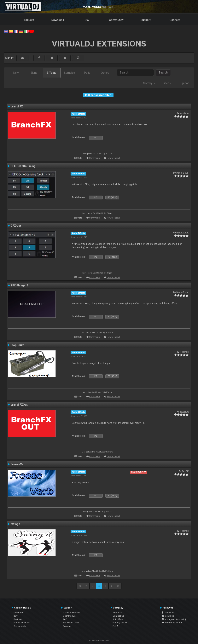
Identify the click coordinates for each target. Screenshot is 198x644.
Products (28, 20)
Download (58, 20)
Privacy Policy (120, 623)
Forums (67, 626)
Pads (87, 73)
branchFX (17, 106)
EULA (115, 626)
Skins (34, 73)
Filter (167, 83)
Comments (95, 158)
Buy (87, 20)
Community (116, 20)
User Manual (70, 616)
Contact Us (118, 616)
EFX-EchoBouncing (23, 166)
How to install (113, 158)
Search (163, 73)
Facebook (168, 613)
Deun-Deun (182, 173)
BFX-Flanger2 (19, 285)
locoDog (184, 113)
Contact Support (71, 613)
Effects (52, 73)
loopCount (17, 345)
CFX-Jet (16, 226)
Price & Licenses (22, 623)
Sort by (149, 83)
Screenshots (20, 626)
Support (146, 20)
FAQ (65, 619)
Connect (175, 20)
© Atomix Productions (99, 641)
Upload (185, 83)
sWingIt (15, 524)
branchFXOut (19, 405)
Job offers (118, 619)
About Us (117, 613)
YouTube (168, 616)
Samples (69, 73)
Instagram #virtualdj (174, 619)
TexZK (185, 471)
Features (18, 619)
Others (105, 73)
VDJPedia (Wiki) (71, 623)
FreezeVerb (18, 464)
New (16, 73)
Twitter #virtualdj (172, 623)
